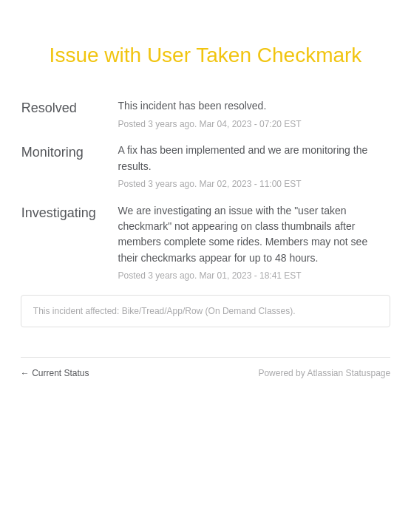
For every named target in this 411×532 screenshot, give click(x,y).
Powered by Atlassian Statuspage (324, 373)
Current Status (55, 373)
